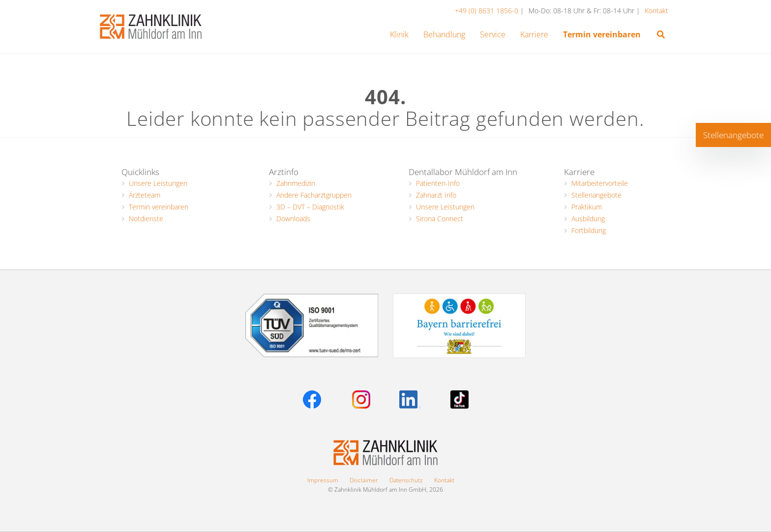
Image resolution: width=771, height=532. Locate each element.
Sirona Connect (440, 219)
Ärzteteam (145, 195)
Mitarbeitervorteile (600, 183)
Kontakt (656, 11)
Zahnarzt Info (436, 195)
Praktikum (587, 207)
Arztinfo (284, 172)
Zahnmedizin (296, 183)
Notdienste (146, 219)
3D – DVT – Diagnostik (310, 207)
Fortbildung (589, 230)
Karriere (579, 172)
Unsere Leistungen (158, 183)
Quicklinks (140, 172)
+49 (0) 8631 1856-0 (488, 11)
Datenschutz (406, 480)
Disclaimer (364, 480)
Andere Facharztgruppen (314, 195)
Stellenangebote (596, 195)
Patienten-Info (438, 183)
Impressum (323, 480)
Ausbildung (588, 219)
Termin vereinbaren (159, 207)
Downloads (293, 219)
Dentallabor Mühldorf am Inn (463, 172)
